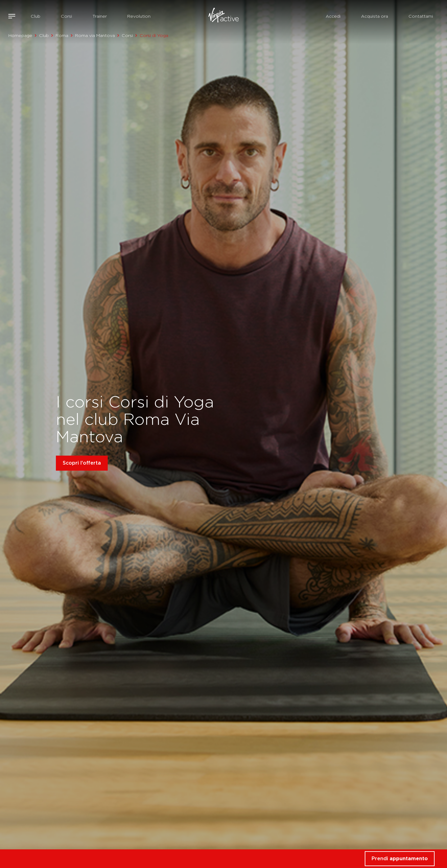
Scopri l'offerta (82, 463)
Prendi (400, 859)
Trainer (100, 16)
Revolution (139, 16)
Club (36, 16)
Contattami (421, 16)
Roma (62, 35)
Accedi (333, 16)
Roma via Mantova (95, 35)
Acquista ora (375, 16)
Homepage (20, 35)
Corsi (66, 16)
